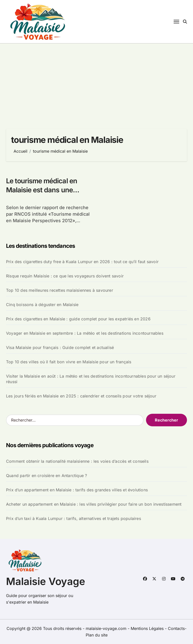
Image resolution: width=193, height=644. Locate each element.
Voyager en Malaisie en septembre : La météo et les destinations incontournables (85, 333)
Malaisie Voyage (46, 581)
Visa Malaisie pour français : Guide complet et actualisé (60, 347)
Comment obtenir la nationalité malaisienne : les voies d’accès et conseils (77, 461)
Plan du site (97, 635)
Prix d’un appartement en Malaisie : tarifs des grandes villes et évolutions (77, 490)
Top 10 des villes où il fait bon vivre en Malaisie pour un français (69, 362)
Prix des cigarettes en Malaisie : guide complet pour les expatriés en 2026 (78, 319)
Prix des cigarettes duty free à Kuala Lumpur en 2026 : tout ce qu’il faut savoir (82, 262)
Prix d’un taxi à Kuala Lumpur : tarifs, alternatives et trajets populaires (74, 518)
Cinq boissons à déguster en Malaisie (42, 305)
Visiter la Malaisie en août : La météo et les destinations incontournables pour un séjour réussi (91, 379)
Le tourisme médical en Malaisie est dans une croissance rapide (42, 190)
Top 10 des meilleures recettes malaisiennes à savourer (60, 290)
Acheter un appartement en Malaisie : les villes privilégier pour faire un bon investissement (94, 504)
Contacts (176, 628)
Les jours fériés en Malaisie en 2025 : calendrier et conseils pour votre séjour (81, 396)
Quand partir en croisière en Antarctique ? (46, 476)
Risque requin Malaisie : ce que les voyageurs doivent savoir (65, 276)
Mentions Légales (148, 628)
